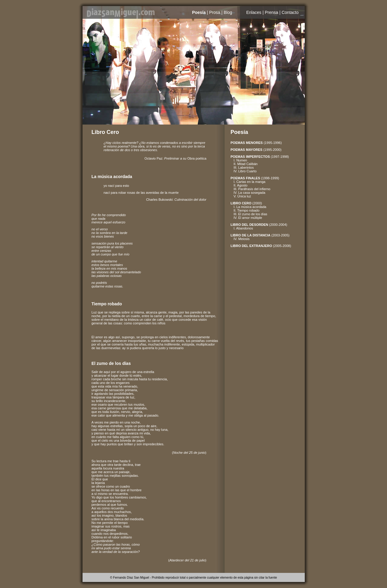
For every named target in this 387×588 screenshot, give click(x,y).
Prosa (215, 12)
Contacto (290, 12)
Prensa (272, 12)
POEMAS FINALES (246, 178)
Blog (228, 12)
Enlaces (254, 12)
